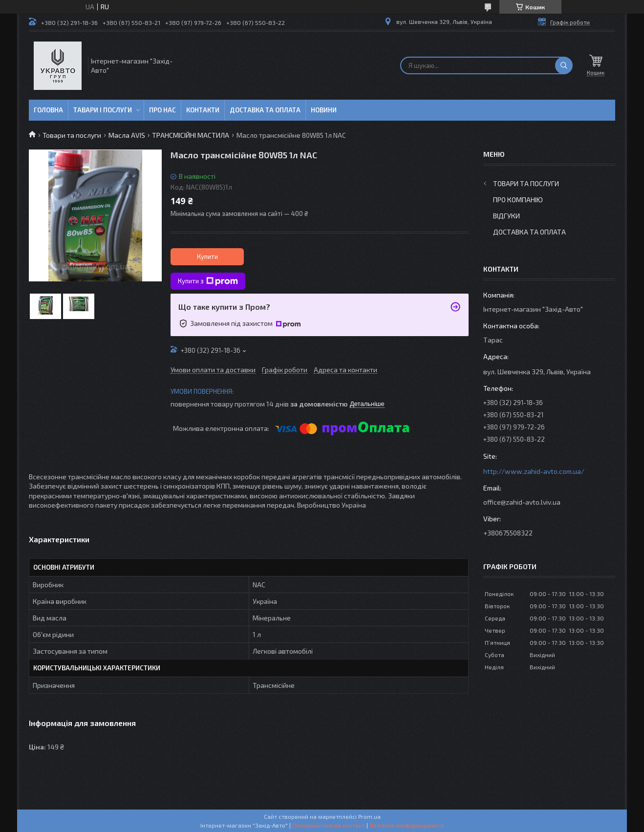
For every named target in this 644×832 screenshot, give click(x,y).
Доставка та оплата (265, 110)
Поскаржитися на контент (329, 825)
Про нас (162, 110)
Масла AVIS (127, 135)
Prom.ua (369, 816)
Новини (324, 110)
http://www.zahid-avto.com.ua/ (534, 471)
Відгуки (506, 216)
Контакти (203, 110)
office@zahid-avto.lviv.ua (522, 502)
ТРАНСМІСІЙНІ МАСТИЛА (191, 135)
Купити (207, 256)
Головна (48, 110)
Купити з (208, 281)
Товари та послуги (72, 135)
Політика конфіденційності (407, 825)
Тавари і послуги (103, 110)
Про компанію (518, 200)
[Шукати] (564, 65)
